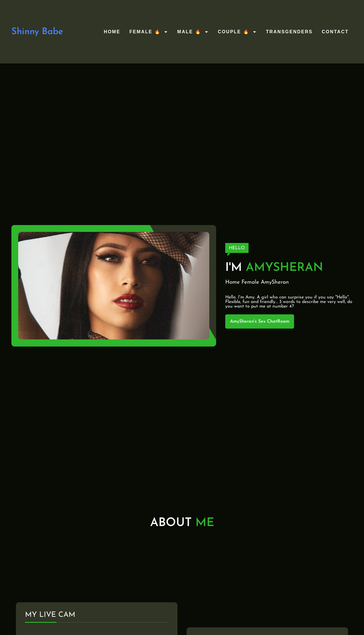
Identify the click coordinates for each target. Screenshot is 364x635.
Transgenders (289, 32)
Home (112, 32)
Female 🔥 (149, 32)
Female (250, 282)
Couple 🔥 (237, 32)
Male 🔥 (193, 32)
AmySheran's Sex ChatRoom (260, 321)
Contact (335, 32)
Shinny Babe (37, 32)
